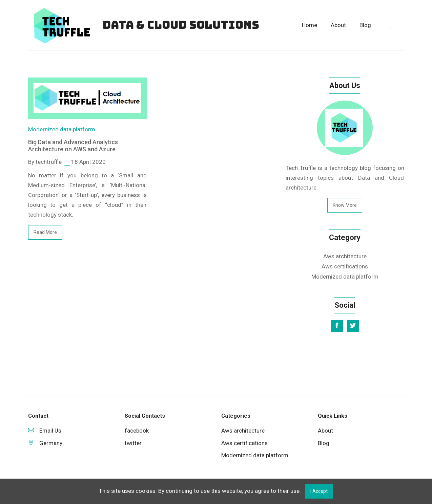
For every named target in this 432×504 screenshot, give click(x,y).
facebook (137, 431)
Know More (345, 205)
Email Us (45, 431)
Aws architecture (345, 256)
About (338, 25)
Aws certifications (345, 266)
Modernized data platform (62, 129)
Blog (365, 25)
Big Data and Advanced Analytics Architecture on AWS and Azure (73, 146)
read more (45, 232)
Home (310, 25)
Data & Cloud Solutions (181, 25)
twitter (133, 443)
